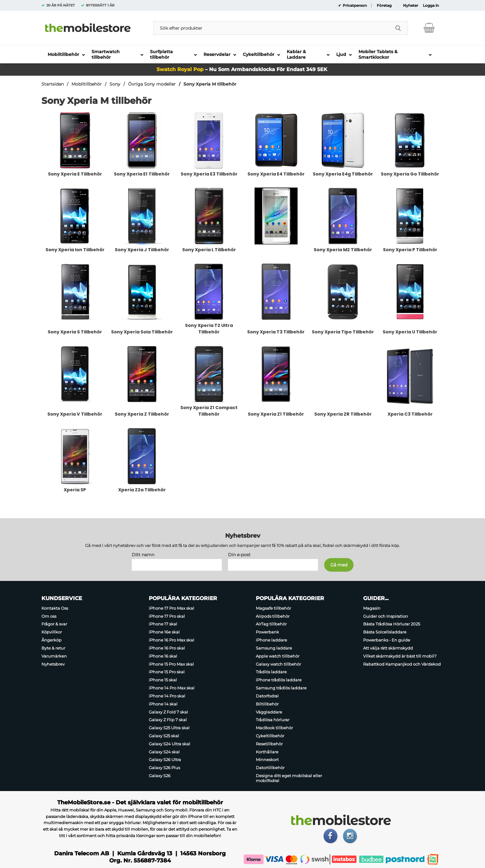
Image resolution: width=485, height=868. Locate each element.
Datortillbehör (270, 768)
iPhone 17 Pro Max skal (172, 608)
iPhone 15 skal (163, 680)
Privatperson (354, 6)
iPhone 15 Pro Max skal (171, 664)
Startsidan (53, 84)
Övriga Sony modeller (152, 84)
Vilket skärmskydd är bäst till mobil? (400, 656)
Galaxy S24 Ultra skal (170, 744)
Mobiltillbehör (87, 84)
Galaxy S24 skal (164, 752)
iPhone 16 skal (163, 656)
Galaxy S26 (160, 776)
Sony (115, 84)
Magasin (372, 608)
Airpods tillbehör (273, 616)
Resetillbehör (269, 744)
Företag (384, 6)
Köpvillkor (52, 632)
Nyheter (411, 6)
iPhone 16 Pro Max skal (172, 640)
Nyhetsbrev (53, 664)
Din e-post (239, 555)
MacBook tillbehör (274, 728)
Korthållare (267, 752)
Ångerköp (52, 640)
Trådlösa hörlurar (273, 720)
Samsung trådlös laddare (281, 688)
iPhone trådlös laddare (279, 680)
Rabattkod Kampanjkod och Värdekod (402, 664)
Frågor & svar (54, 624)
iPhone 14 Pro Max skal (172, 688)
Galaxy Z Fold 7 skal (168, 712)
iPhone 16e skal (164, 632)
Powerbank (267, 632)
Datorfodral (267, 696)
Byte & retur (53, 648)
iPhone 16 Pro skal (167, 648)
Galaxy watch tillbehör (278, 664)
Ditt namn (143, 555)
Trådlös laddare (271, 672)
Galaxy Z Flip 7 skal (168, 720)
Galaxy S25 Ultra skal (169, 728)
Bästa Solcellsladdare (385, 632)
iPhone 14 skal (163, 704)
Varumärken (54, 656)
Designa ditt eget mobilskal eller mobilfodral (289, 778)
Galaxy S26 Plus (164, 768)
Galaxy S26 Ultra (165, 760)
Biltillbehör (267, 704)
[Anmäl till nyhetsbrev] (339, 565)
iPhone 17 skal (163, 624)
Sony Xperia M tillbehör (210, 84)
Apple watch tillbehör (278, 656)
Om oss (49, 616)
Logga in (431, 6)
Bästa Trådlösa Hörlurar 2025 (392, 624)
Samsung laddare (274, 648)
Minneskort (267, 760)
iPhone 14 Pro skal (167, 696)
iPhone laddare (271, 640)
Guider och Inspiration (386, 616)
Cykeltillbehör (270, 736)
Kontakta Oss (55, 608)
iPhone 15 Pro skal (167, 672)
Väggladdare (269, 712)
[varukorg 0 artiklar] (429, 28)
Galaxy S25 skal (164, 736)
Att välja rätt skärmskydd (388, 648)
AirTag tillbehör (271, 624)
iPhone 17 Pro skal (167, 616)
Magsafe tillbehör (273, 608)
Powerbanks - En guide (387, 640)
